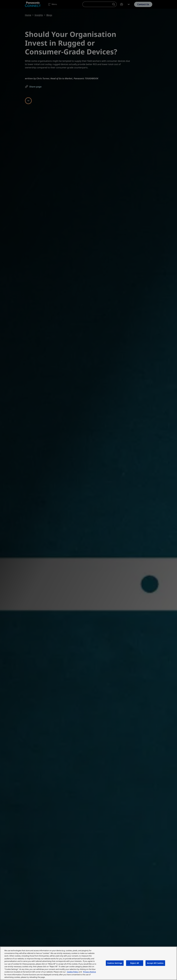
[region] (88, 963)
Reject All (135, 963)
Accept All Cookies (155, 963)
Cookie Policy (73, 972)
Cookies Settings (115, 963)
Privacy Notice (90, 972)
